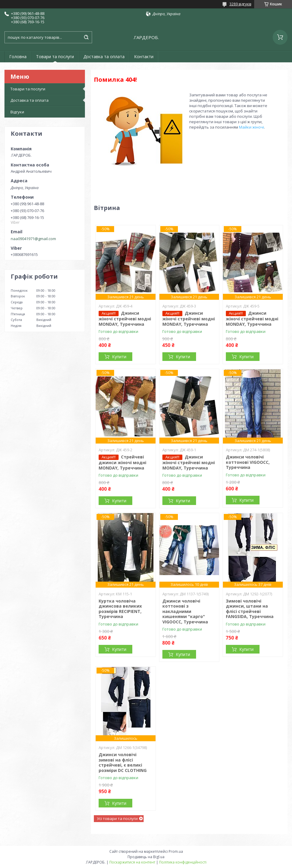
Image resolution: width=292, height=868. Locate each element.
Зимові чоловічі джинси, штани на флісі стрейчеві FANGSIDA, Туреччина (250, 609)
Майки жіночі (251, 127)
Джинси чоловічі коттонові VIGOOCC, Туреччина (248, 462)
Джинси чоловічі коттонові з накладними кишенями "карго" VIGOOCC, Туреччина (185, 611)
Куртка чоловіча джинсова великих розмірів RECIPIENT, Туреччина (120, 609)
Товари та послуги (55, 57)
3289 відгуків (240, 4)
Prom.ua (176, 851)
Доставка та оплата (104, 57)
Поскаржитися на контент (132, 862)
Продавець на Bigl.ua (146, 857)
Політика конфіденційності (183, 862)
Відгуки (17, 112)
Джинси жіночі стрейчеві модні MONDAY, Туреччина (125, 319)
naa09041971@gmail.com (33, 239)
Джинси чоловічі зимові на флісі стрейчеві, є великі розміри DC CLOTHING (123, 762)
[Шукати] (86, 37)
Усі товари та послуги (117, 818)
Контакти (144, 57)
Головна (18, 57)
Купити (119, 357)
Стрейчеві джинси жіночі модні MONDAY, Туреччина (122, 462)
